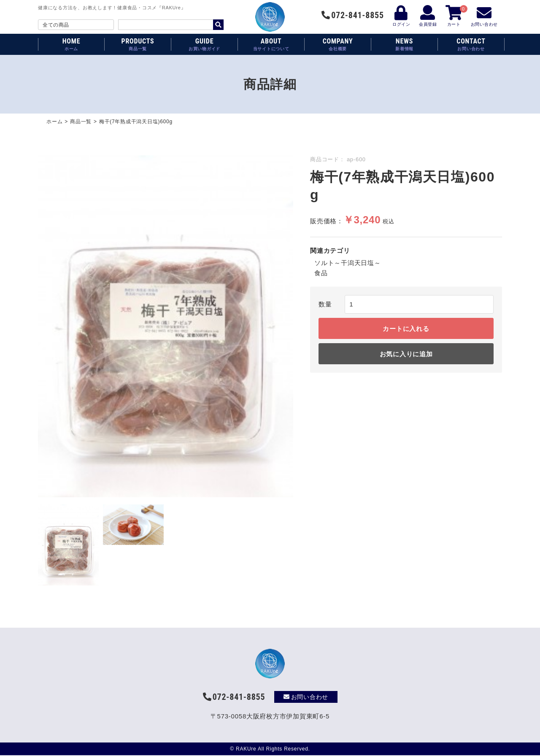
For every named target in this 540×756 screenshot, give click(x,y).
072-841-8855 (352, 15)
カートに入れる (406, 329)
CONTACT (471, 44)
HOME (71, 44)
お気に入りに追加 (406, 354)
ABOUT (271, 44)
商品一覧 (81, 122)
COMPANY (338, 44)
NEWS (404, 44)
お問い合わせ (306, 697)
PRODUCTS (138, 44)
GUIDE (204, 44)
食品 (321, 273)
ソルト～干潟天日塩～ (348, 263)
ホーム (54, 122)
